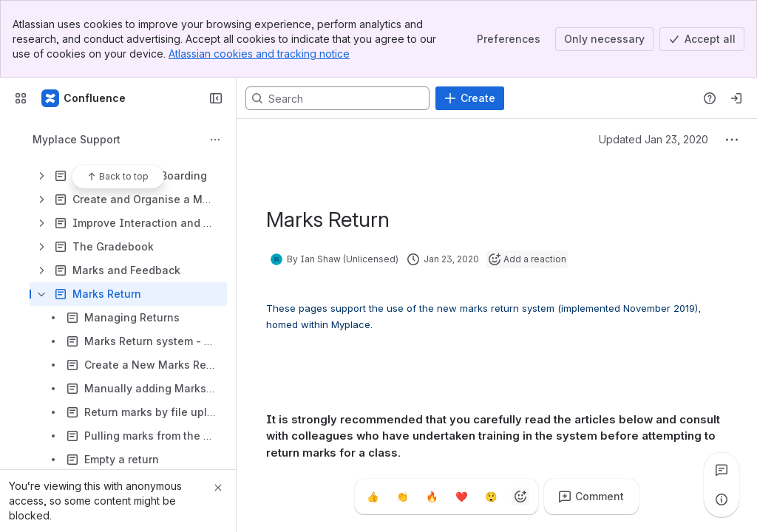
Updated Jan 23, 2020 (654, 139)
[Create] (470, 98)
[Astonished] (491, 497)
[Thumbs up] (373, 497)
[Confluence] (84, 98)
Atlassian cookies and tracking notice (259, 54)
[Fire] (432, 497)
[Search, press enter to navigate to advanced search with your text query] (337, 98)
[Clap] (402, 497)
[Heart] (461, 497)
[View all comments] (722, 470)
